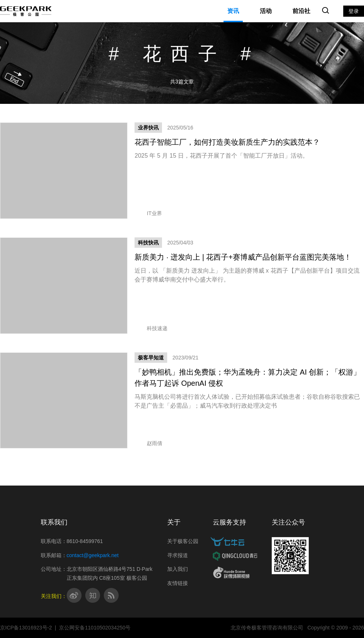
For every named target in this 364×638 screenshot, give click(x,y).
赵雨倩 (148, 443)
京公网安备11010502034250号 (95, 628)
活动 (266, 11)
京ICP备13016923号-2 (26, 628)
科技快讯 (148, 243)
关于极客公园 (183, 541)
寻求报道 (178, 555)
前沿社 (301, 11)
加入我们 (178, 569)
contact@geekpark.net (93, 555)
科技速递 (151, 328)
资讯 (233, 11)
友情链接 (178, 583)
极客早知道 (151, 358)
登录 (354, 11)
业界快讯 (148, 128)
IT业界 (148, 213)
